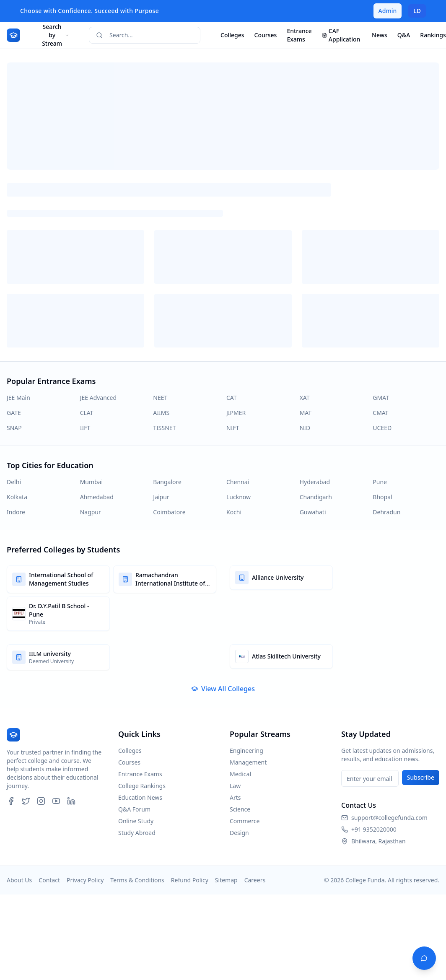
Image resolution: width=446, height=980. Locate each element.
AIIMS (161, 413)
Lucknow (239, 497)
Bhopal (382, 497)
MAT (306, 413)
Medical (240, 774)
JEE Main (18, 398)
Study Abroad (137, 833)
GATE (14, 413)
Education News (140, 797)
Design (239, 833)
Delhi (14, 482)
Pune (380, 482)
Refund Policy (190, 880)
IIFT (85, 428)
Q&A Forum (134, 809)
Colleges (232, 35)
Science (240, 809)
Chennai (238, 482)
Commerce (245, 821)
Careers (255, 880)
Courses (266, 35)
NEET (160, 398)
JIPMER (236, 413)
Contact (49, 880)
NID (305, 428)
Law (235, 786)
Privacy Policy (85, 880)
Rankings (433, 35)
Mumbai (92, 482)
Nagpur (91, 512)
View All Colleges (223, 689)
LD (417, 11)
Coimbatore (169, 512)
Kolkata (17, 497)
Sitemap (226, 880)
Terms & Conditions (137, 880)
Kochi (234, 512)
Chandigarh (316, 497)
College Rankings (142, 786)
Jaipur (161, 497)
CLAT (87, 413)
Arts (235, 797)
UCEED (382, 428)
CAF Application (341, 35)
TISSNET (164, 428)
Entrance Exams (299, 35)
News (380, 35)
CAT (232, 398)
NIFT (233, 428)
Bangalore (167, 482)
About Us (19, 880)
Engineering (246, 751)
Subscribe (421, 777)
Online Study (136, 821)
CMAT (380, 413)
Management (248, 762)
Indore (16, 512)
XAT (305, 398)
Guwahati (313, 512)
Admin (388, 11)
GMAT (381, 398)
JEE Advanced (98, 398)
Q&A (404, 35)
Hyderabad (315, 482)
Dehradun (386, 512)
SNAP (14, 428)
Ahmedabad (97, 497)
